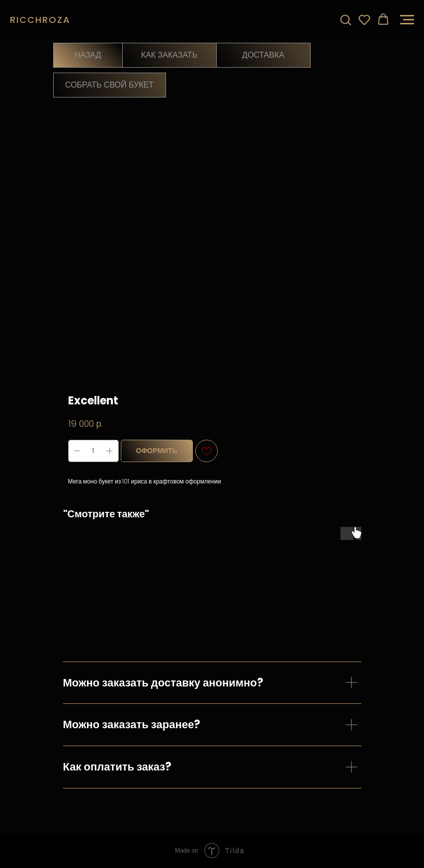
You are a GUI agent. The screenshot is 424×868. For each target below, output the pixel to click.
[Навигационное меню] (407, 20)
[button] (345, 19)
